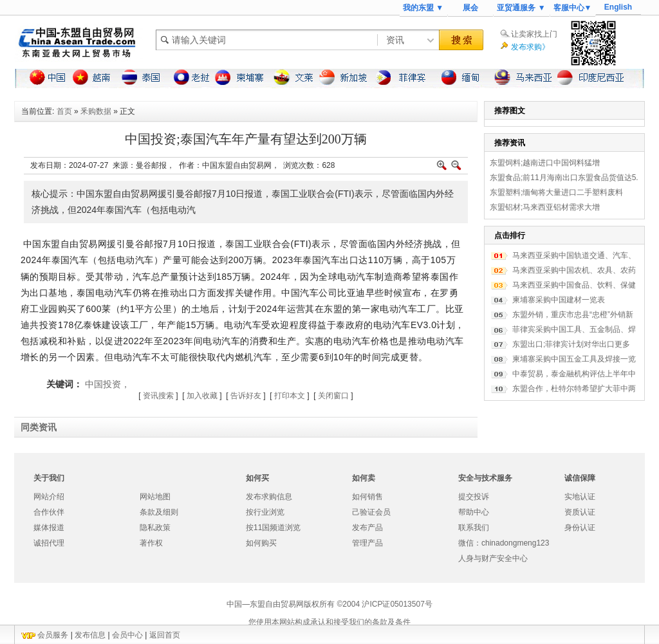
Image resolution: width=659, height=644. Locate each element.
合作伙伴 (49, 512)
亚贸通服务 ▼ (521, 8)
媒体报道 (49, 528)
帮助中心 (474, 512)
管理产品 (367, 543)
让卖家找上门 (534, 34)
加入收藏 (202, 396)
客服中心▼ (573, 8)
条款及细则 (159, 512)
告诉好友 (246, 396)
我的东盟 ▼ (423, 8)
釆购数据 (96, 111)
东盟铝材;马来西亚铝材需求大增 (545, 207)
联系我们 (474, 528)
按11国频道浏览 (273, 528)
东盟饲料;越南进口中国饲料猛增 (545, 163)
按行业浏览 (265, 512)
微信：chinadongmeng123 (504, 543)
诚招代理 (49, 543)
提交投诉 (474, 497)
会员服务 (53, 635)
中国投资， (107, 384)
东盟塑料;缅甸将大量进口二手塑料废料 (556, 192)
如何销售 (367, 497)
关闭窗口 (333, 396)
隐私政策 (155, 528)
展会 (470, 8)
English (618, 7)
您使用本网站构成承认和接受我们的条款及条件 (329, 622)
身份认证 (580, 528)
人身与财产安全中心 (493, 558)
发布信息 (90, 635)
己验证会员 (371, 512)
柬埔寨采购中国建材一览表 (559, 300)
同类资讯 (39, 427)
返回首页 (165, 635)
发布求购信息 (269, 497)
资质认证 (580, 512)
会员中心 (127, 635)
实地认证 (580, 497)
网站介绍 (49, 497)
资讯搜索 (158, 396)
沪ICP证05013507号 (397, 604)
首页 (64, 111)
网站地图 (155, 497)
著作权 (151, 543)
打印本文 (290, 396)
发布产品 (367, 528)
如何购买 (261, 543)
